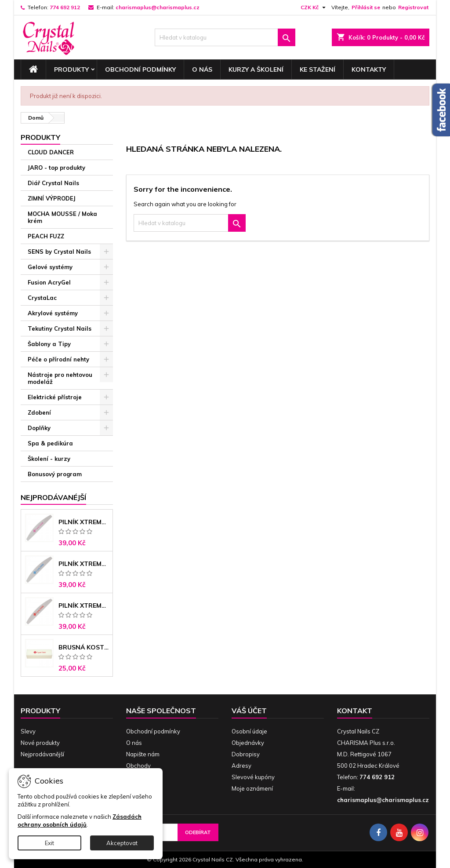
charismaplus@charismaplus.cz (158, 7)
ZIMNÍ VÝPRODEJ (52, 198)
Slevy (28, 731)
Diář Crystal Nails (53, 183)
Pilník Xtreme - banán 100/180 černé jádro (84, 605)
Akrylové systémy (53, 313)
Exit (49, 843)
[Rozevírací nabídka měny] (314, 7)
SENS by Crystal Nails (59, 252)
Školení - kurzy (49, 459)
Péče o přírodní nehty (58, 359)
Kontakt (355, 711)
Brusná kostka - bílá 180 (84, 647)
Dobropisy (246, 754)
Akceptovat (122, 843)
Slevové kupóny (253, 777)
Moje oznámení (252, 788)
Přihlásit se (366, 7)
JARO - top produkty (56, 168)
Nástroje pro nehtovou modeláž (60, 378)
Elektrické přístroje (55, 397)
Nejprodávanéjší (53, 497)
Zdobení (39, 412)
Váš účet (249, 711)
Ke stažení (318, 69)
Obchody (138, 766)
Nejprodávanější (42, 754)
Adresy (241, 766)
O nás (202, 69)
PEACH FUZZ (46, 236)
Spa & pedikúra (50, 443)
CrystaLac (42, 298)
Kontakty (369, 69)
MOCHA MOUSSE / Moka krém (62, 217)
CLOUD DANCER (51, 152)
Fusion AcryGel (49, 282)
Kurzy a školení (256, 69)
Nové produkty (40, 743)
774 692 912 (65, 7)
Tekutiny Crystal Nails (60, 328)
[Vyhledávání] (225, 37)
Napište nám (143, 754)
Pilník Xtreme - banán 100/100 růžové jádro (84, 522)
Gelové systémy (50, 267)
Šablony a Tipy (49, 344)
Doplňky (39, 428)
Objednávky (248, 743)
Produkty (71, 69)
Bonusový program (55, 474)
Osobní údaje (249, 731)
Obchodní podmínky (140, 69)
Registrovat (413, 7)
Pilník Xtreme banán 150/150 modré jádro (84, 564)
